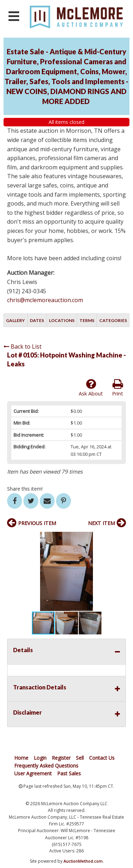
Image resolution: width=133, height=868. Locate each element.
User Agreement (33, 773)
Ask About (91, 388)
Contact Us (102, 758)
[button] (120, 538)
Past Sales (69, 773)
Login (40, 758)
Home (21, 758)
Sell (80, 758)
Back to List (23, 346)
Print (118, 388)
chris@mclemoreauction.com (45, 300)
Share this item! (25, 489)
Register (61, 758)
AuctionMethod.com (83, 861)
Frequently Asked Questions (46, 766)
